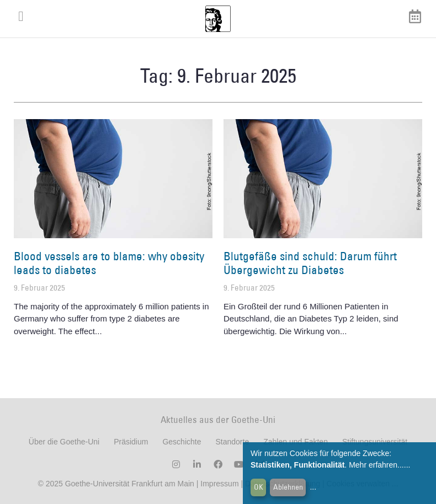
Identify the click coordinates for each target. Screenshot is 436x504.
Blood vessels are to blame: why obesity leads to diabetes (109, 263)
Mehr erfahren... (376, 465)
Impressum (218, 484)
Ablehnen (288, 487)
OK (259, 487)
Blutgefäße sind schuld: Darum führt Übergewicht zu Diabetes (310, 263)
